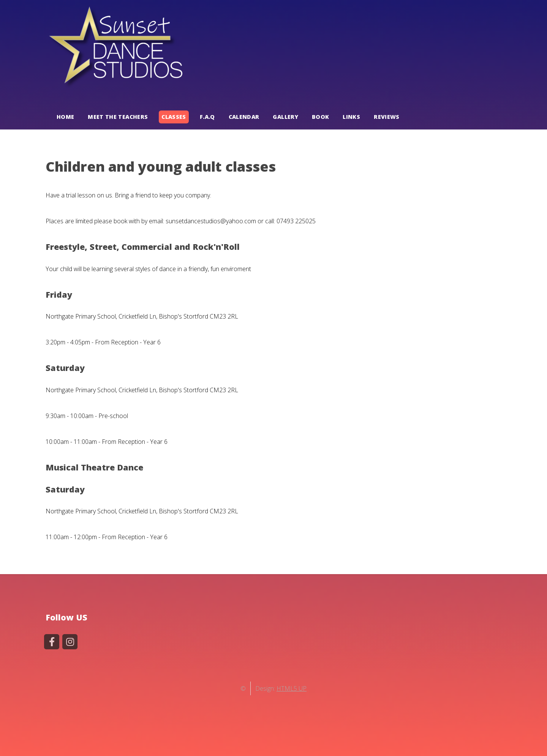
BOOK (320, 117)
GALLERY (285, 117)
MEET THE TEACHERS (118, 117)
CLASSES (174, 117)
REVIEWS (387, 117)
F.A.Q (207, 117)
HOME (65, 117)
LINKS (351, 117)
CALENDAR (244, 117)
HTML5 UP (292, 688)
